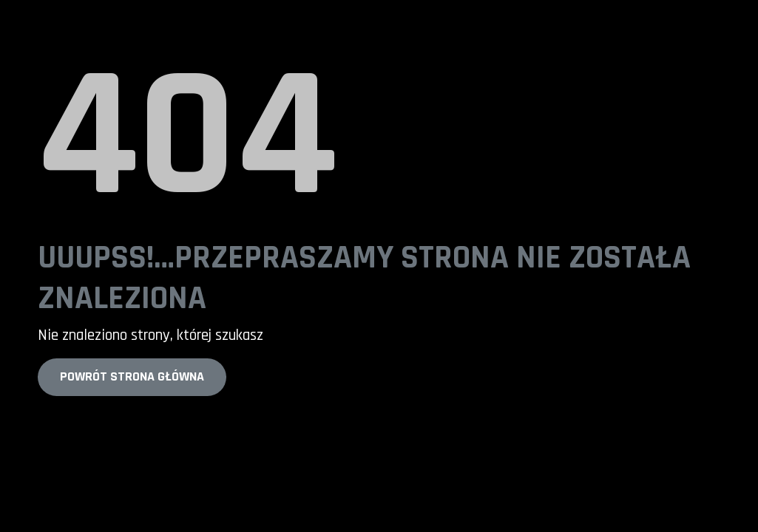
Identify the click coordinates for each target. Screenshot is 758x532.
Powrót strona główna (132, 376)
